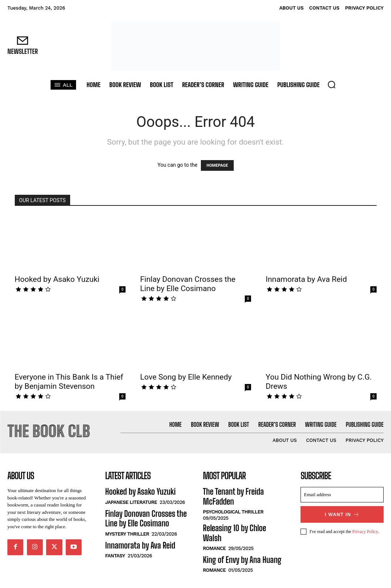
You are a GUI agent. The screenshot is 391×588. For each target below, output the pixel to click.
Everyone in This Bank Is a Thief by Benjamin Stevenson (69, 382)
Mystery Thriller (127, 527)
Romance (215, 524)
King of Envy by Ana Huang (235, 535)
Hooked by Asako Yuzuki (57, 279)
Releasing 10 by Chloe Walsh (237, 514)
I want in (342, 513)
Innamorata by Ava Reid (306, 279)
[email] (342, 494)
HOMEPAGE (217, 165)
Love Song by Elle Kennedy (186, 377)
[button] (332, 84)
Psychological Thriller (233, 499)
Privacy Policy (365, 529)
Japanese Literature (131, 499)
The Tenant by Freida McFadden (241, 490)
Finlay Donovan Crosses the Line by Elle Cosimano (188, 284)
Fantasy (115, 547)
